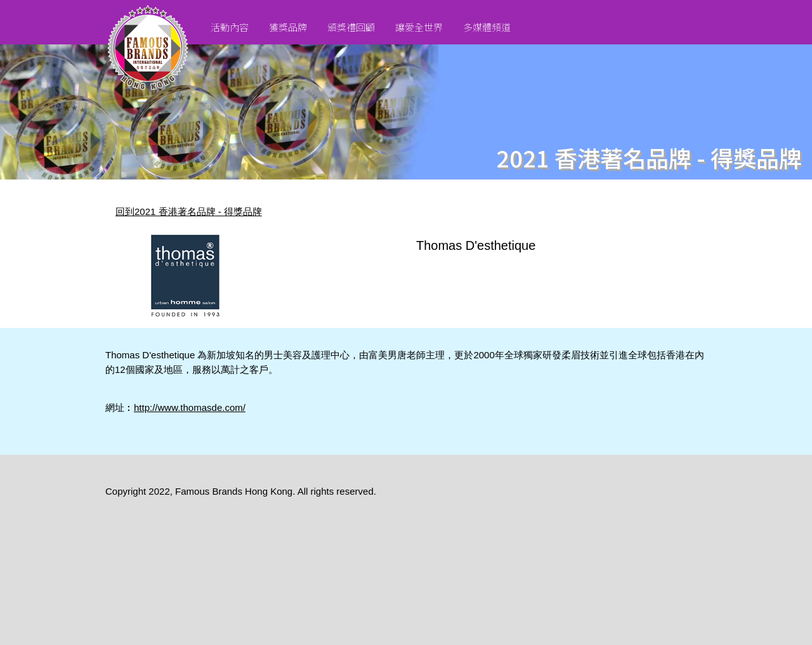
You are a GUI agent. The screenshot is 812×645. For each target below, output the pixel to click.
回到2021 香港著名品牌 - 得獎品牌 (189, 212)
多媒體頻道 (487, 27)
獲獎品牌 (288, 27)
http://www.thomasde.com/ (190, 407)
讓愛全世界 (419, 27)
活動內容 (230, 27)
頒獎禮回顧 (351, 27)
